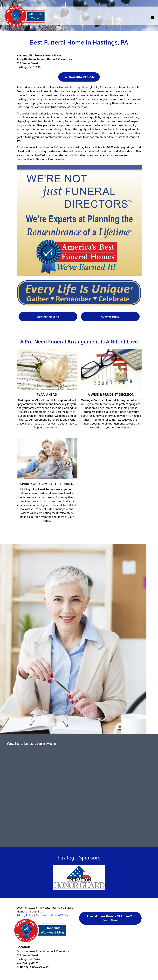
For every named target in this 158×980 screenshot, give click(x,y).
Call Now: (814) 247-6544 (79, 77)
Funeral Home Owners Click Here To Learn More (110, 918)
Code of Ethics (110, 317)
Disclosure (42, 915)
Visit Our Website (48, 317)
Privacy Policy (25, 915)
